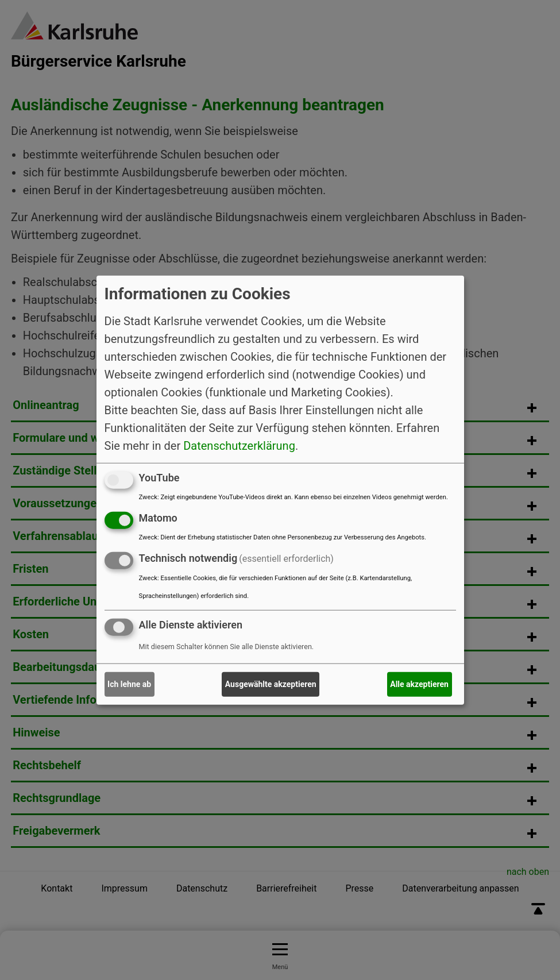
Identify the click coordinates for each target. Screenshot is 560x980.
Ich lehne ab (129, 684)
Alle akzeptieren (419, 684)
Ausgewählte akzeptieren (271, 684)
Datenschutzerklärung (239, 446)
